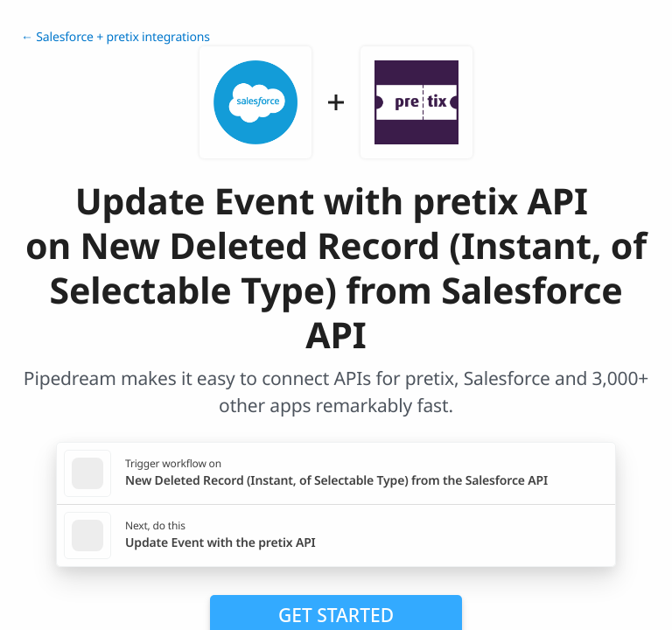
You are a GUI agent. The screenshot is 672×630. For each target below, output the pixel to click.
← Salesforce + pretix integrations (115, 37)
